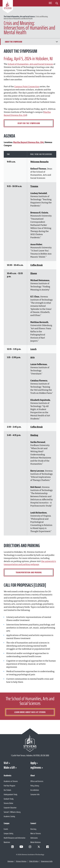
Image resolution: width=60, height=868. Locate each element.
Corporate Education (10, 808)
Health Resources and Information (15, 838)
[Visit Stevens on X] (39, 847)
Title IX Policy (34, 861)
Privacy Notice (21, 861)
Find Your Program (9, 786)
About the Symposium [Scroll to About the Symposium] (13, 42)
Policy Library (35, 786)
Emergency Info (47, 861)
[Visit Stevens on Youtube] (21, 847)
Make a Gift (9, 768)
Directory (33, 829)
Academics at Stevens (11, 781)
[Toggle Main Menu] (50, 3)
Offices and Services (37, 781)
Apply (33, 763)
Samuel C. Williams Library (12, 812)
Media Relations (36, 842)
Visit (6, 763)
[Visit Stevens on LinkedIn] (13, 847)
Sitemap (11, 861)
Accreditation (35, 790)
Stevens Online (8, 803)
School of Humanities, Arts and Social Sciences (30, 64)
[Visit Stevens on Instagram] (30, 847)
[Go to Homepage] (8, 7)
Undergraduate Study (10, 794)
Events (6, 829)
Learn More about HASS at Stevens (30, 712)
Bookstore (7, 842)
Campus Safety (8, 833)
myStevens (36, 768)
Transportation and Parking (29, 572)
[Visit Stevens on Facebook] (48, 847)
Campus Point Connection (27, 87)
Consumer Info (35, 794)
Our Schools (7, 790)
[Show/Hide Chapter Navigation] (57, 42)
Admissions (34, 838)
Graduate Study (9, 799)
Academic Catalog (9, 816)
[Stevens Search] (57, 3)
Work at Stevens (36, 833)
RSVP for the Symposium (29, 123)
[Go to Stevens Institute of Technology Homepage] (30, 743)
